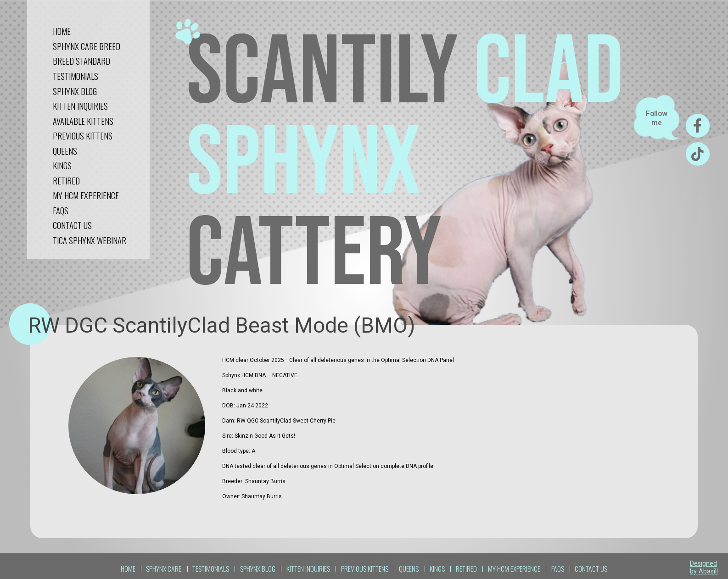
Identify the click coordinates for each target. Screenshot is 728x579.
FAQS (61, 210)
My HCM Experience (86, 195)
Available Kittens (83, 121)
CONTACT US (72, 225)
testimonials (76, 76)
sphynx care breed (87, 46)
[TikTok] (698, 154)
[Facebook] (698, 126)
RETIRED (66, 181)
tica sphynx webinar (90, 240)
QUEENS (65, 151)
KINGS (62, 165)
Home (62, 31)
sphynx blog (75, 91)
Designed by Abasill (704, 567)
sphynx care (164, 568)
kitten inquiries (80, 106)
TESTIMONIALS (211, 568)
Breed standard (81, 61)
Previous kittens (83, 136)
